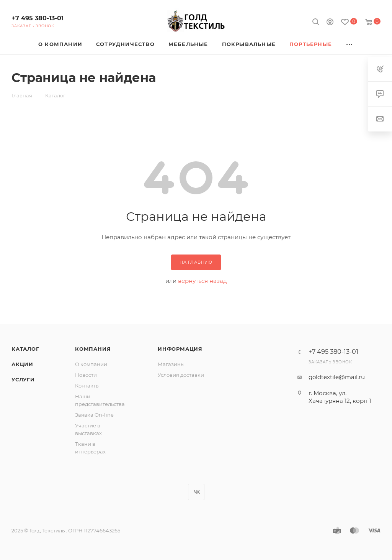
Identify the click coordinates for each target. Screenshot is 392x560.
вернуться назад (203, 281)
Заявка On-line (94, 415)
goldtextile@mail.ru (337, 377)
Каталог (25, 349)
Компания (93, 349)
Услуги (23, 379)
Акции (22, 364)
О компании (91, 364)
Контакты (87, 386)
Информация (180, 349)
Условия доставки (181, 375)
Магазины (171, 364)
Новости (86, 375)
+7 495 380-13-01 (38, 18)
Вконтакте (196, 492)
